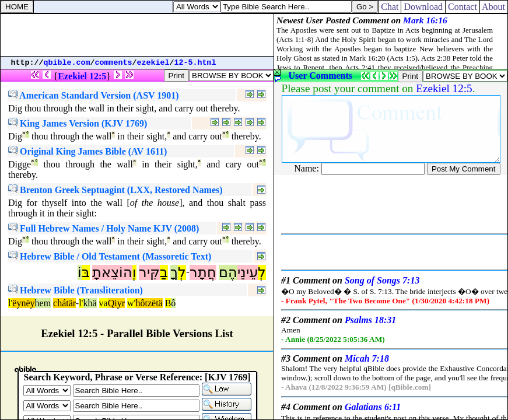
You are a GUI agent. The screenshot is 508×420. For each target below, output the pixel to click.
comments (114, 63)
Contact (463, 7)
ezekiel (153, 63)
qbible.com (67, 63)
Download (423, 7)
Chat (390, 7)
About (494, 7)
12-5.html (195, 63)
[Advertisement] (137, 35)
